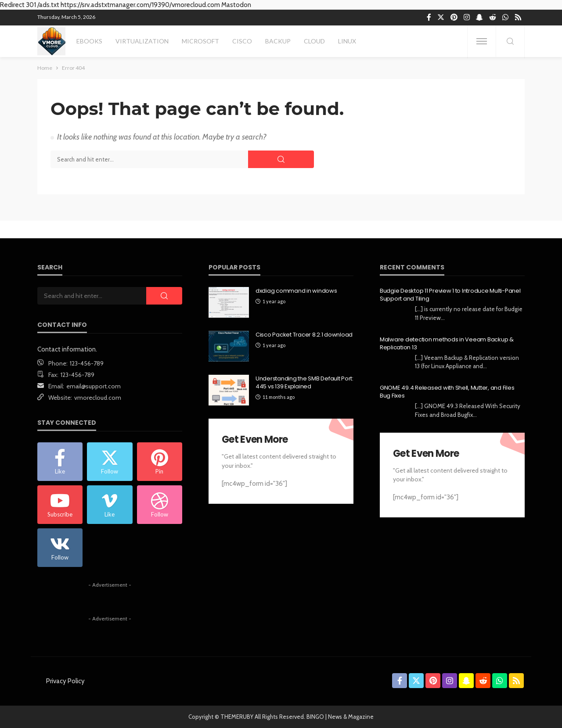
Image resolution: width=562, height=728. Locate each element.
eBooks (89, 41)
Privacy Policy (65, 681)
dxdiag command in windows (296, 291)
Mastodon (236, 5)
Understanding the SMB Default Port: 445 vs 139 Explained (304, 383)
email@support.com (94, 386)
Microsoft (200, 41)
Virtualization (142, 41)
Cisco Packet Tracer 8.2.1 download (304, 335)
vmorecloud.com (98, 398)
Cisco (242, 41)
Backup (278, 41)
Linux (347, 41)
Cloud (314, 41)
